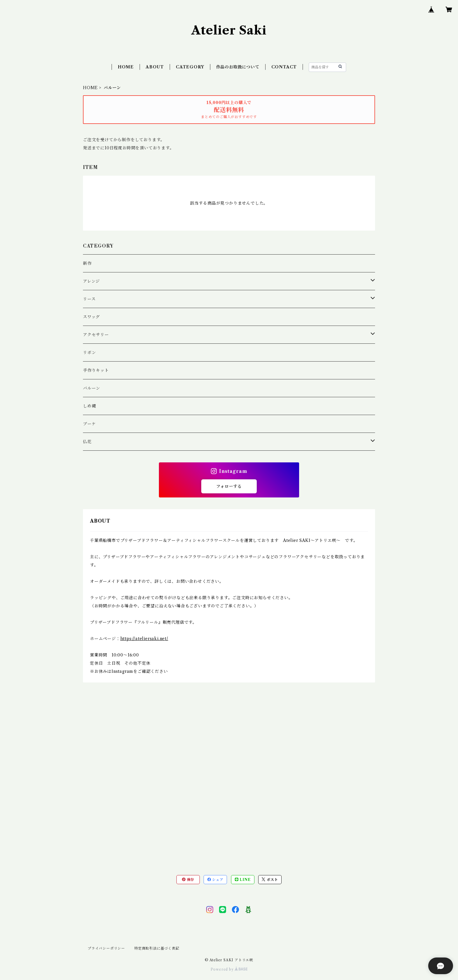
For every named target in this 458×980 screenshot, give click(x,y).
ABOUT (155, 67)
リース (89, 299)
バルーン (92, 388)
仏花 (87, 442)
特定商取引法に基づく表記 (157, 948)
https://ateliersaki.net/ (144, 639)
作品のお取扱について (238, 67)
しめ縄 (89, 406)
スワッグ (91, 317)
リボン (89, 352)
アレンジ (91, 281)
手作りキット (96, 370)
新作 (87, 263)
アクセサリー (96, 335)
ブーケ (89, 424)
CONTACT (284, 67)
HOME (126, 67)
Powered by (229, 969)
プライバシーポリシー (106, 948)
